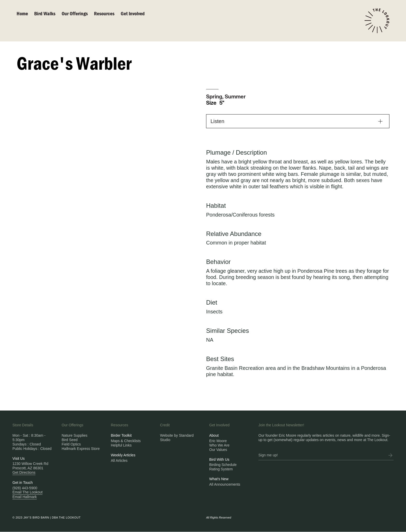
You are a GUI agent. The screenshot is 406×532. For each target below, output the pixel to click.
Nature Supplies (75, 435)
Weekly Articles (123, 455)
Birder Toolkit (121, 435)
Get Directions (24, 472)
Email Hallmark (25, 497)
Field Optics (71, 444)
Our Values (218, 450)
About (214, 435)
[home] (377, 21)
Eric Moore (218, 441)
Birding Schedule (223, 465)
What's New (219, 479)
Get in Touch (23, 483)
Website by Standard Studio (177, 438)
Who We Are (219, 445)
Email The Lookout (27, 492)
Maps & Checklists (126, 441)
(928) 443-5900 (25, 488)
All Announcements (225, 484)
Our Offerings (75, 13)
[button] (298, 121)
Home (22, 13)
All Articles (119, 461)
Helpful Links (121, 445)
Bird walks (45, 13)
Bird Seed (70, 440)
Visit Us (19, 458)
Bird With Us (219, 459)
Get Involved (133, 13)
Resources (104, 13)
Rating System (221, 469)
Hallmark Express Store (81, 449)
